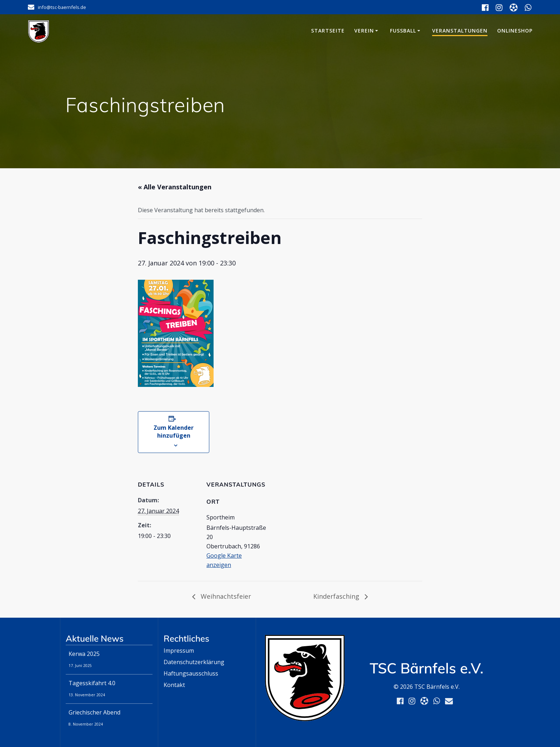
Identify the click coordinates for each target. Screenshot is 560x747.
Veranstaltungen (460, 31)
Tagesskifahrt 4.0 (92, 683)
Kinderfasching (337, 596)
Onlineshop (515, 31)
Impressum (179, 651)
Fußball (403, 31)
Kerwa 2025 (84, 654)
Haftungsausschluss (191, 673)
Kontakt (174, 685)
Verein (364, 31)
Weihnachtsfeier (225, 596)
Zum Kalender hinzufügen (174, 432)
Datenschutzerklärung (194, 662)
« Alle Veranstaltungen (175, 187)
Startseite (328, 31)
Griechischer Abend (94, 712)
